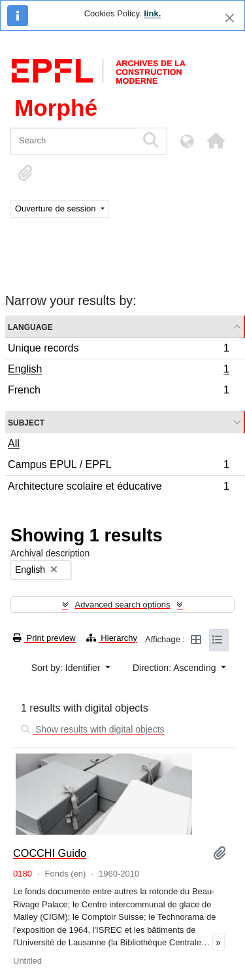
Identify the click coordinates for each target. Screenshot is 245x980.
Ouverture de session (57, 209)
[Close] (230, 18)
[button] (216, 141)
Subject (26, 422)
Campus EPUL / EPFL (118, 466)
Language (30, 326)
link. (152, 13)
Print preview (44, 638)
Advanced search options (123, 605)
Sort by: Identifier (67, 668)
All (14, 444)
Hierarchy (112, 638)
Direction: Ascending (176, 668)
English (118, 371)
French (118, 391)
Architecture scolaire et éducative (118, 488)
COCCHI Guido (50, 853)
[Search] (73, 141)
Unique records (118, 350)
